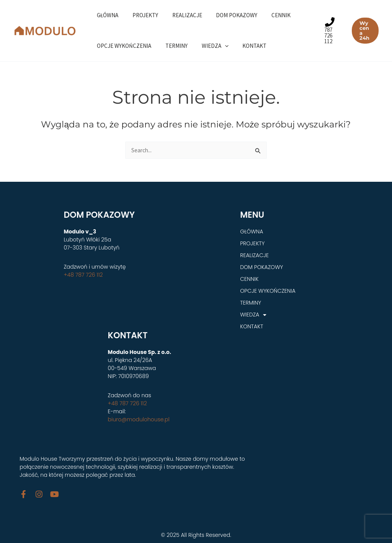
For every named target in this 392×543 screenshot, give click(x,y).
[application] (218, 46)
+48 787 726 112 (83, 275)
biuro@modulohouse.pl (139, 419)
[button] (364, 31)
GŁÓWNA (106, 15)
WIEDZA (209, 46)
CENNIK (269, 15)
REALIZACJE (181, 15)
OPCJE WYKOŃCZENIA (123, 46)
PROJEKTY (141, 15)
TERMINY (173, 46)
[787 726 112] (328, 31)
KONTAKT (246, 46)
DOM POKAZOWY (228, 15)
